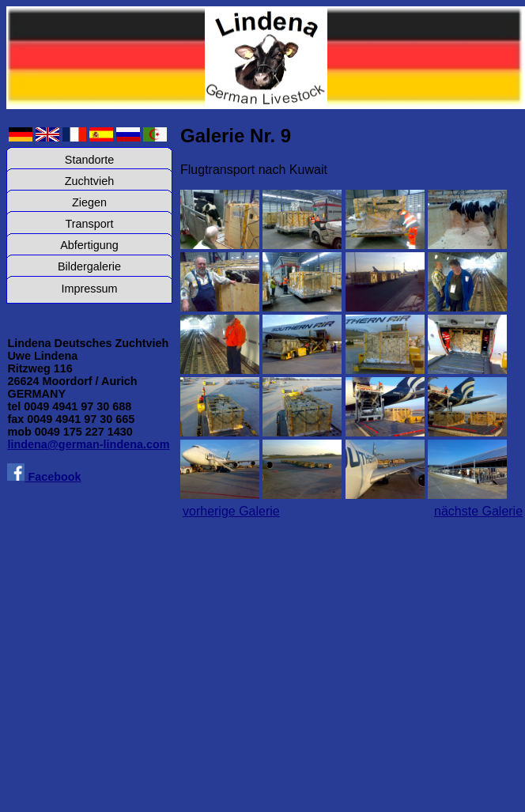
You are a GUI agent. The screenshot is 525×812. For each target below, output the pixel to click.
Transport (89, 224)
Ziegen (89, 202)
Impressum (89, 289)
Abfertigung (89, 245)
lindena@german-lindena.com (88, 444)
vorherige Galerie (231, 511)
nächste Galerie (478, 511)
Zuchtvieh (89, 181)
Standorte (89, 160)
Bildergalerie (89, 266)
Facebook (44, 477)
